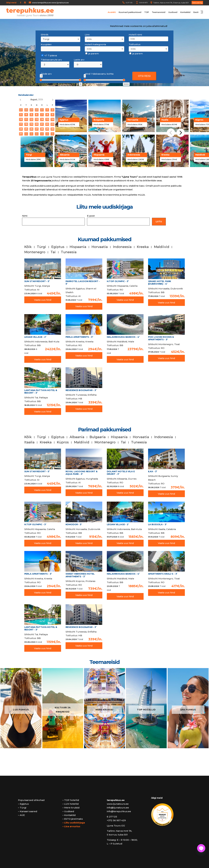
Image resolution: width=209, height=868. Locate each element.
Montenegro (35, 252)
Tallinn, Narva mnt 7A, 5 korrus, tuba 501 (171, 3)
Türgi (41, 247)
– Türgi (22, 808)
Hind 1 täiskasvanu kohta (99, 74)
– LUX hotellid (71, 804)
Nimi (53, 220)
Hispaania (78, 247)
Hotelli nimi (135, 35)
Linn (87, 35)
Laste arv (79, 60)
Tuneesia (69, 252)
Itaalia (29, 442)
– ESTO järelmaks (73, 819)
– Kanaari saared (28, 811)
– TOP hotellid (71, 800)
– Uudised (68, 811)
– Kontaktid (69, 815)
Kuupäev (46, 44)
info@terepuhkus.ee (119, 811)
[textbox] (104, 39)
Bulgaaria (98, 437)
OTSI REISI (144, 76)
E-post (118, 220)
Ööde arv (46, 74)
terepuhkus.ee (116, 800)
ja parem (92, 54)
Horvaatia (100, 247)
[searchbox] (148, 39)
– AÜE (21, 815)
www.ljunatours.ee (118, 804)
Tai (53, 252)
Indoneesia (122, 247)
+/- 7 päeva (49, 55)
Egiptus (58, 247)
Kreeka (143, 247)
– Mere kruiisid (71, 808)
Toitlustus (135, 44)
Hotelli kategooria (95, 44)
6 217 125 (129, 3)
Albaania (77, 437)
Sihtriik (45, 35)
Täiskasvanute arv (51, 60)
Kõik (28, 247)
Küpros (63, 442)
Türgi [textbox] (46, 39)
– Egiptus (23, 804)
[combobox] (61, 39)
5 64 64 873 (143, 3)
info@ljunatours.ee (118, 808)
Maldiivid (162, 247)
